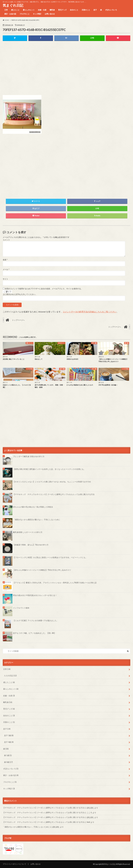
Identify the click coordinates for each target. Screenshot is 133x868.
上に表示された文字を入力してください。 (20, 294)
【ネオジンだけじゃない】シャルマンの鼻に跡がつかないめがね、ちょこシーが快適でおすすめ (52, 482)
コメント (6, 240)
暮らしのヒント (29, 10)
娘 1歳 (8, 755)
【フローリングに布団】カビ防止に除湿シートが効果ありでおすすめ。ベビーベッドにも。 (50, 557)
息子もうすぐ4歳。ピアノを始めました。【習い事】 (34, 633)
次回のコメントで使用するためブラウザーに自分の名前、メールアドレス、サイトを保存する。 (44, 289)
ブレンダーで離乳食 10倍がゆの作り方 (29, 456)
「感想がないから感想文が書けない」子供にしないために (37, 520)
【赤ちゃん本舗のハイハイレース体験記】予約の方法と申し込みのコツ (42, 570)
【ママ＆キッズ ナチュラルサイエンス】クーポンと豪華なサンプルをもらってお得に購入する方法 (54, 494)
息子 (95, 10)
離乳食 (52, 10)
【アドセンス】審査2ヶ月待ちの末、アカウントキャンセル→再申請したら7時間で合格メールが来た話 (55, 583)
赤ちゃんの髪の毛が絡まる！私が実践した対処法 (33, 507)
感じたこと (15, 10)
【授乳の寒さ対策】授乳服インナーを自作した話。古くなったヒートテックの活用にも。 (49, 469)
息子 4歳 (9, 742)
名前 (5, 260)
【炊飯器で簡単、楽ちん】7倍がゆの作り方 (31, 545)
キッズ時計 (37, 14)
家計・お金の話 (10, 14)
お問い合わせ (50, 14)
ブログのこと (25, 14)
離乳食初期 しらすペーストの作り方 (28, 532)
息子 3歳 (9, 735)
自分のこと (74, 10)
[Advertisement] (67, 70)
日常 (6, 10)
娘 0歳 (8, 762)
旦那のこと (86, 10)
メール (6, 269)
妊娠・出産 (42, 10)
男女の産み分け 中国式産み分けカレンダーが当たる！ (35, 595)
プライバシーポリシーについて (14, 864)
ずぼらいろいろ (111, 10)
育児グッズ (62, 10)
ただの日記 (10, 676)
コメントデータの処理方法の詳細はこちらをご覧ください (90, 312)
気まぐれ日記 (13, 5)
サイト (5, 279)
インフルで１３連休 (21, 608)
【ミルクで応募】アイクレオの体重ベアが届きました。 (36, 620)
